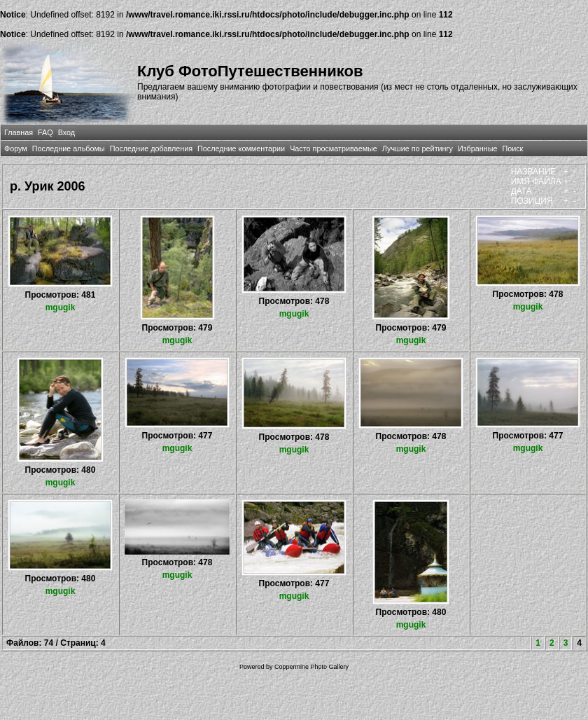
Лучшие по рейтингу (418, 148)
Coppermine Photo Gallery (311, 667)
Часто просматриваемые (334, 148)
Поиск (512, 148)
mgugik (61, 307)
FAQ (45, 132)
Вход (66, 132)
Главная (19, 132)
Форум (16, 148)
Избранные (477, 148)
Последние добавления (151, 148)
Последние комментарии (241, 148)
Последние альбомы (69, 148)
